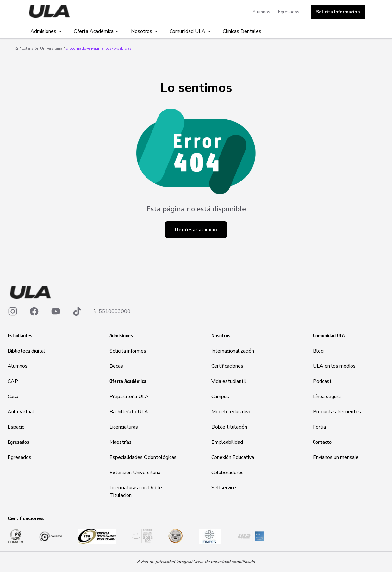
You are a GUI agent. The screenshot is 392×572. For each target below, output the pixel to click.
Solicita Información (338, 12)
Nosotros (145, 31)
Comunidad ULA (190, 31)
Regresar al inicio (196, 230)
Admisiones (46, 31)
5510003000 (115, 311)
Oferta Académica (97, 31)
